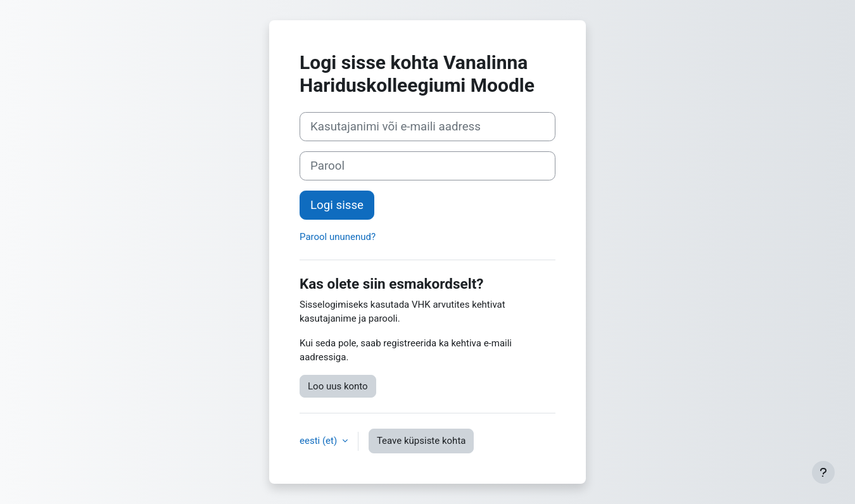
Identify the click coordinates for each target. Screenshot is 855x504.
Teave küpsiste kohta (421, 441)
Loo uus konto (338, 386)
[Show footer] (823, 472)
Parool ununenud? (338, 237)
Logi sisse (337, 205)
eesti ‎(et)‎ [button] (320, 441)
